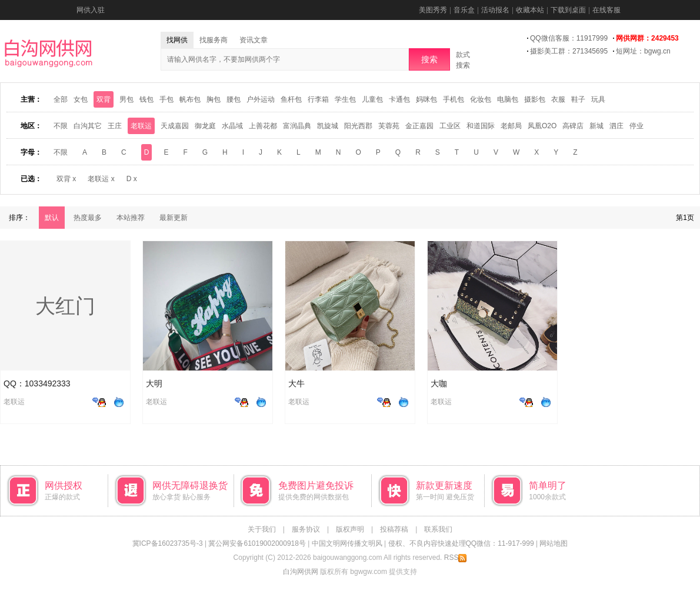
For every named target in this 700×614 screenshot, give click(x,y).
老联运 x (101, 179)
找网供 (177, 40)
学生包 (345, 99)
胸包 (214, 99)
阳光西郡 (358, 126)
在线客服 (606, 10)
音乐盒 (464, 10)
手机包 (454, 99)
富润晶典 (297, 126)
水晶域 (232, 126)
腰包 (234, 99)
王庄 (115, 126)
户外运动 (261, 99)
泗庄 (616, 126)
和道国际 (481, 126)
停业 (636, 126)
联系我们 (438, 529)
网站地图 (554, 543)
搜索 (429, 59)
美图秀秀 (433, 10)
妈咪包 (426, 99)
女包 (81, 99)
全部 (61, 99)
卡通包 (399, 99)
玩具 (598, 99)
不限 (61, 126)
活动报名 (495, 10)
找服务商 (214, 40)
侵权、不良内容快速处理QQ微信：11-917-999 (461, 543)
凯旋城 (328, 126)
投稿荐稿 (394, 529)
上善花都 (263, 126)
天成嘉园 (175, 126)
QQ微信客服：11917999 (569, 38)
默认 (52, 218)
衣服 (558, 99)
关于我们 (262, 529)
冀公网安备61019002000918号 (257, 543)
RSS (456, 558)
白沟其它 (88, 126)
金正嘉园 (419, 126)
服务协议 (306, 529)
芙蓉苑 (389, 126)
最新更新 (174, 218)
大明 (154, 383)
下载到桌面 (568, 10)
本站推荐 (131, 218)
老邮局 (511, 126)
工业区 (450, 126)
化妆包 (481, 99)
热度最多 (88, 218)
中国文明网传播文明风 (347, 543)
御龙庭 (205, 126)
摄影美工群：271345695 (569, 51)
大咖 (439, 383)
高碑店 (573, 126)
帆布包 (190, 99)
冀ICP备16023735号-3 (168, 543)
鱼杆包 (291, 99)
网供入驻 (91, 10)
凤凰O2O (542, 126)
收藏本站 (530, 10)
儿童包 (372, 99)
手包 (166, 99)
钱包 (146, 99)
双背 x (66, 179)
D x (132, 179)
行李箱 (318, 99)
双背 (104, 99)
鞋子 (578, 99)
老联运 (141, 126)
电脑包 (508, 99)
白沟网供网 (301, 572)
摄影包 (535, 99)
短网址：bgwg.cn (643, 51)
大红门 (65, 306)
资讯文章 (254, 40)
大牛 (296, 383)
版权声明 (350, 529)
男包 (126, 99)
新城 (596, 126)
